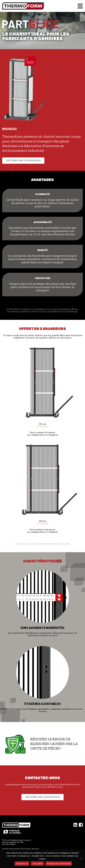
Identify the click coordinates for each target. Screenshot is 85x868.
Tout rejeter (37, 864)
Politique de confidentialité (59, 864)
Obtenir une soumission (23, 161)
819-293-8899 (9, 844)
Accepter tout (22, 864)
